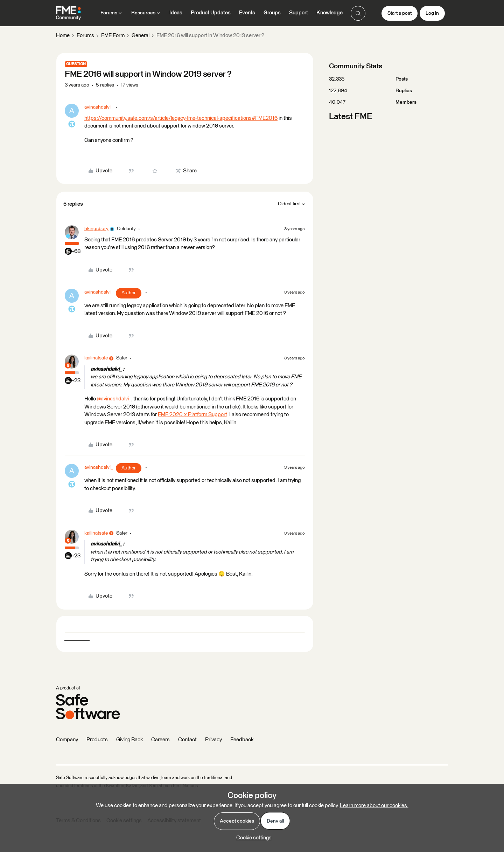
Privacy (213, 740)
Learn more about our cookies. (374, 806)
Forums (85, 36)
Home (63, 36)
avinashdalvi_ (99, 107)
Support (299, 13)
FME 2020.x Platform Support (192, 415)
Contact (187, 740)
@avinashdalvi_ (114, 399)
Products (97, 740)
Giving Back (129, 740)
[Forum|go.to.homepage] (68, 13)
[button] (400, 13)
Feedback (242, 740)
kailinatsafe (96, 358)
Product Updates (211, 13)
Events (247, 13)
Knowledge (330, 13)
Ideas (176, 13)
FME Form (113, 36)
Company (67, 740)
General (141, 36)
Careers (160, 740)
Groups (272, 13)
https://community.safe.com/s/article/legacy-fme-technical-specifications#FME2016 (181, 118)
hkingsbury (96, 229)
